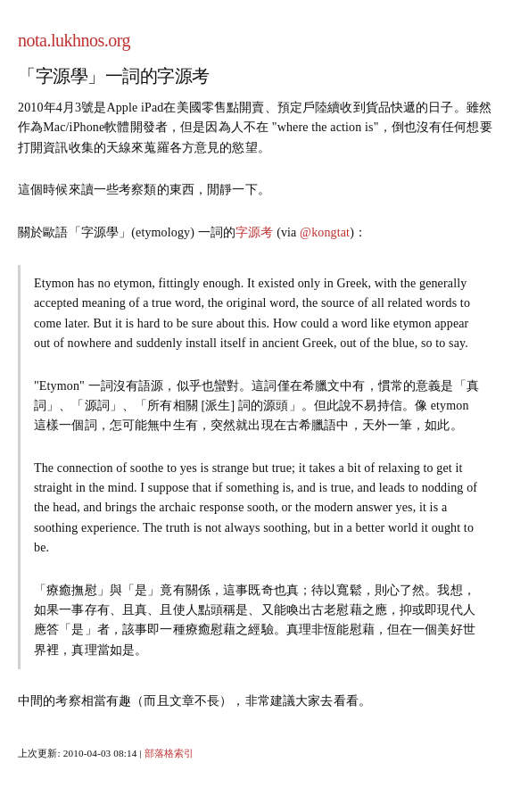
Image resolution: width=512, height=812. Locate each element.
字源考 (254, 232)
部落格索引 (169, 753)
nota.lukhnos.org (74, 40)
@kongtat (325, 232)
